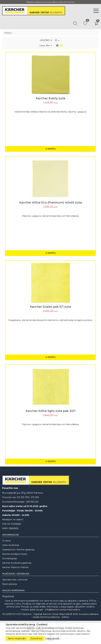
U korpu (51, 149)
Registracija (8, 596)
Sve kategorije (10, 558)
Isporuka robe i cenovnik (15, 580)
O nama (6, 541)
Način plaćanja (10, 584)
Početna (8, 33)
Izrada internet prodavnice (46, 617)
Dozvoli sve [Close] (36, 639)
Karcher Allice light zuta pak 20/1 (51, 411)
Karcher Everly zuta (51, 98)
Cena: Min (46, 46)
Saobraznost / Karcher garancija (18, 550)
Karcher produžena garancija (17, 563)
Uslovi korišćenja (11, 545)
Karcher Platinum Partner (15, 567)
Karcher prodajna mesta (15, 554)
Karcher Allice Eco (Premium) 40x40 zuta (51, 202)
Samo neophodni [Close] (17, 639)
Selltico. (66, 617)
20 (57, 40)
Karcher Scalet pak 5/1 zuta (50, 307)
